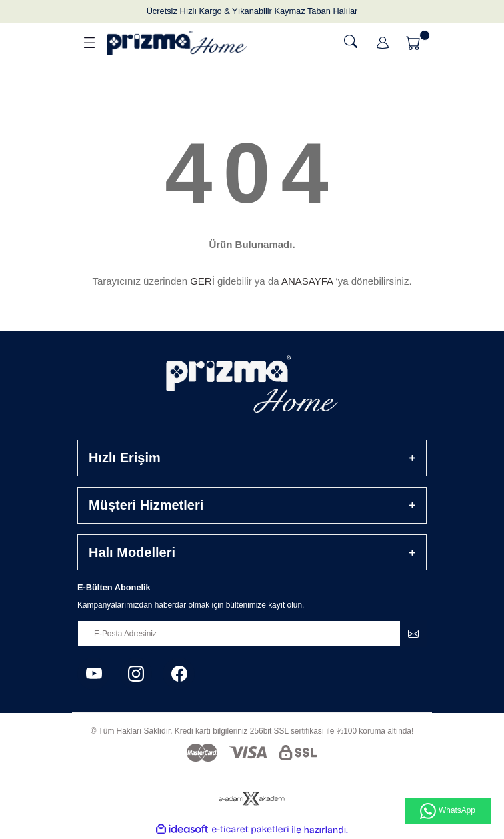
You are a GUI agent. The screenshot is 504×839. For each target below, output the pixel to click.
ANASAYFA (307, 281)
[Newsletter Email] (252, 634)
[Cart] (415, 43)
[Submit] (413, 634)
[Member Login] (383, 43)
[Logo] (177, 43)
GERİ (202, 281)
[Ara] (351, 41)
